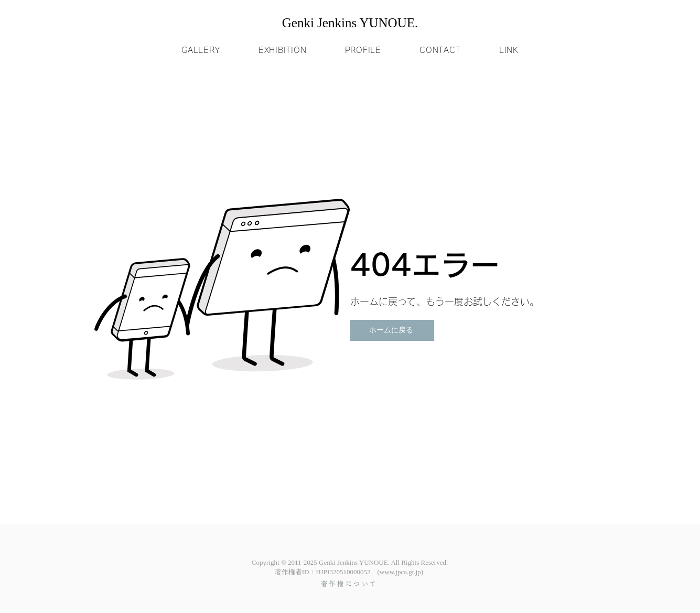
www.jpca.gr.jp (400, 572)
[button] (201, 50)
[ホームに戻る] (392, 330)
